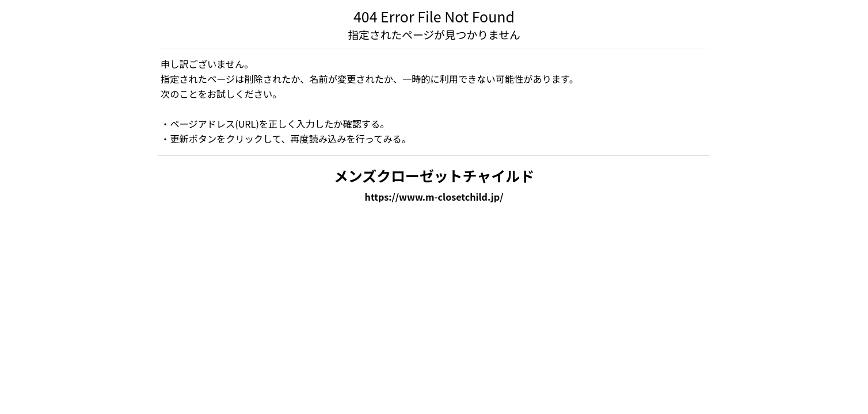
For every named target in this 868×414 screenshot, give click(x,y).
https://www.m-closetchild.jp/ (434, 197)
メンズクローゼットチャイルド (434, 175)
